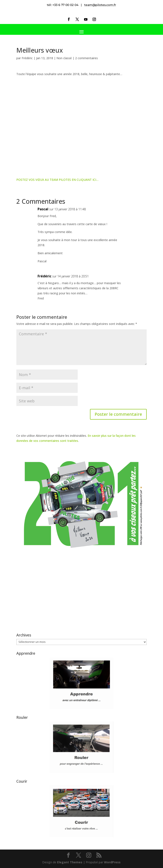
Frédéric (27, 58)
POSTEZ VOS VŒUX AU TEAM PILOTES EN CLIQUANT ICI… (57, 180)
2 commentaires (86, 58)
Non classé (64, 58)
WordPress (112, 862)
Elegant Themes (70, 862)
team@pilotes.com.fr (100, 5)
